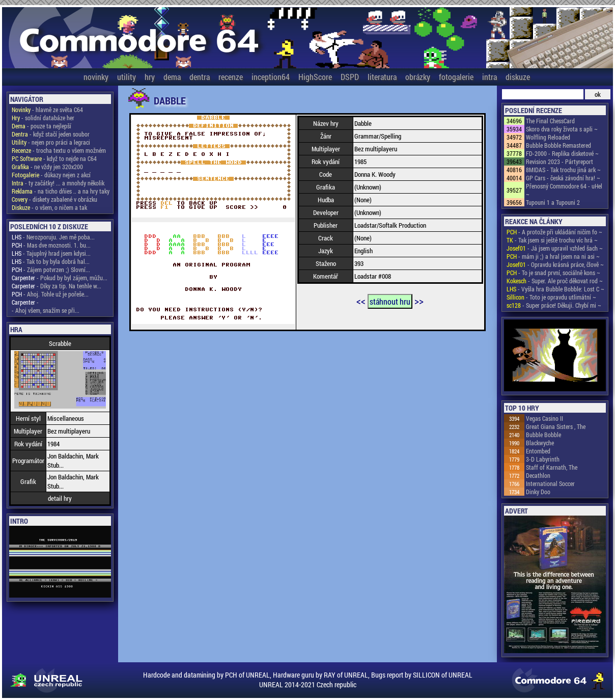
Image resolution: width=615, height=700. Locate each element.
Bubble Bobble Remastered (558, 145)
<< (361, 301)
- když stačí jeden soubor (51, 134)
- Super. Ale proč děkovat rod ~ (555, 281)
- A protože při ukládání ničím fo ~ (554, 232)
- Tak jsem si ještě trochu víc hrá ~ (552, 240)
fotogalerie (456, 77)
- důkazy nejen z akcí (51, 175)
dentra (200, 77)
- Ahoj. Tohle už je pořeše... (50, 294)
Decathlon (538, 475)
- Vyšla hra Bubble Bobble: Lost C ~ (555, 289)
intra (490, 77)
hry (150, 77)
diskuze (518, 77)
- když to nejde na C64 (54, 158)
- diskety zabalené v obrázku (54, 199)
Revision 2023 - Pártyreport (560, 161)
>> (419, 301)
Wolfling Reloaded (548, 137)
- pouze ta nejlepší (41, 126)
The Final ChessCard (550, 121)
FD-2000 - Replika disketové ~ (562, 153)
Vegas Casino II (544, 418)
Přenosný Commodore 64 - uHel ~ (564, 190)
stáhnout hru (390, 301)
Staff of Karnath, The (552, 467)
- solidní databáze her (43, 118)
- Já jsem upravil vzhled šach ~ (555, 248)
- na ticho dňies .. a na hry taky (61, 191)
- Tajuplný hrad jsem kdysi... (51, 253)
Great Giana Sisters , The (556, 426)
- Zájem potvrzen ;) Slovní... (51, 270)
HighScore (315, 77)
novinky (96, 77)
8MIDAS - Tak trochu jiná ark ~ (563, 170)
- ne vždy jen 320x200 (47, 167)
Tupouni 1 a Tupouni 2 (553, 202)
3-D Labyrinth (543, 459)
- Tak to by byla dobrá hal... (51, 261)
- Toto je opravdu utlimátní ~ (551, 297)
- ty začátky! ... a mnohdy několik (58, 183)
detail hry (60, 498)
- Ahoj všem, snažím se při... (46, 310)
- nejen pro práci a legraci (51, 142)
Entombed (538, 451)
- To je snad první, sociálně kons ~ (553, 273)
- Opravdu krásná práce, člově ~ (555, 264)
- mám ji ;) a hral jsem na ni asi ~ (553, 256)
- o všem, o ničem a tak (49, 207)
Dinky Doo (538, 492)
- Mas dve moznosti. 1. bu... (51, 245)
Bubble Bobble (543, 435)
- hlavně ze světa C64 (47, 110)
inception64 (271, 77)
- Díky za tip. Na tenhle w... (57, 286)
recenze (231, 77)
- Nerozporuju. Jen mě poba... (53, 237)
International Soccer (550, 483)
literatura (382, 77)
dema (172, 77)
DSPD (350, 77)
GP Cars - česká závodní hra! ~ (563, 178)
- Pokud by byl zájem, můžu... (60, 278)
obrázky (418, 77)
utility (127, 77)
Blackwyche (540, 443)
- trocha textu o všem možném (59, 150)
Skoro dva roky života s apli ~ (562, 129)
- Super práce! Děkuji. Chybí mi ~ (554, 305)
